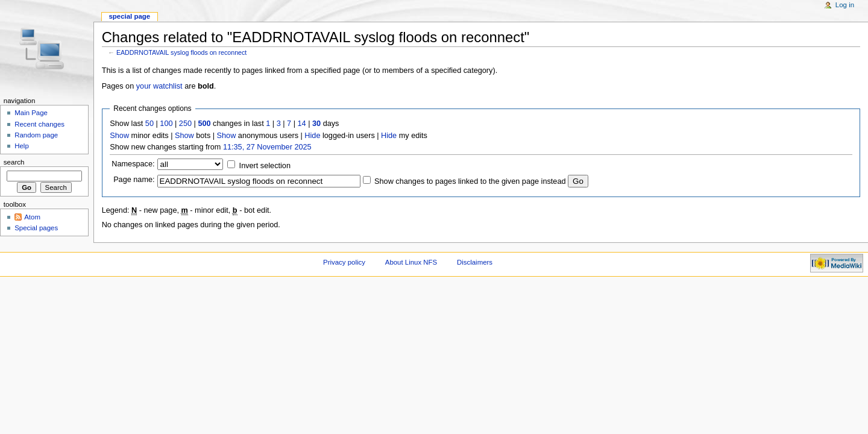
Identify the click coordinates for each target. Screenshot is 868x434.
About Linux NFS (411, 262)
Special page (129, 16)
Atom (32, 217)
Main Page (31, 113)
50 (149, 124)
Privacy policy (344, 262)
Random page (36, 135)
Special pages (36, 228)
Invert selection (265, 166)
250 (185, 124)
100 (166, 124)
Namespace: (133, 164)
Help (22, 146)
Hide (312, 136)
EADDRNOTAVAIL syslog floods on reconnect (181, 52)
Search (14, 162)
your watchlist (159, 86)
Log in (845, 5)
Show (119, 136)
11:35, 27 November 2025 (267, 147)
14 (302, 124)
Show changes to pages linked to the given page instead (470, 181)
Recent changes (39, 124)
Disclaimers (475, 262)
